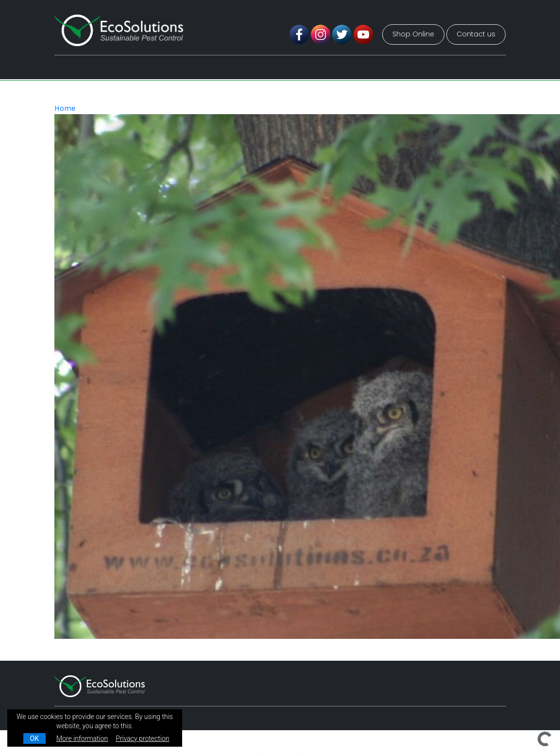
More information (82, 738)
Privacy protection (142, 738)
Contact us (476, 34)
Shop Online (413, 34)
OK (34, 738)
